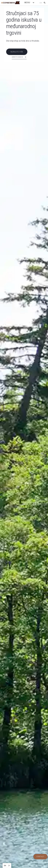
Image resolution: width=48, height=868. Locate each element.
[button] (30, 3)
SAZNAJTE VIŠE (17, 52)
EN (5, 865)
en (41, 3)
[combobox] (7, 866)
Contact (40, 857)
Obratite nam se (17, 57)
